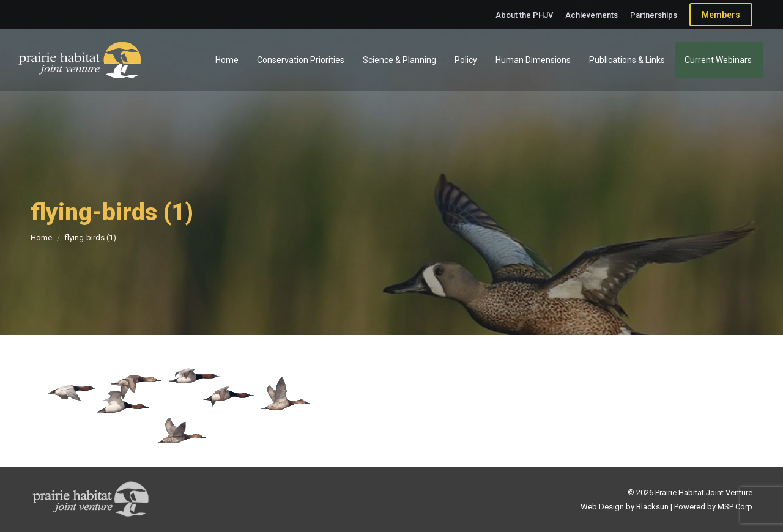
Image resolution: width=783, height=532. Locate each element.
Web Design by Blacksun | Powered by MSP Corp (666, 507)
